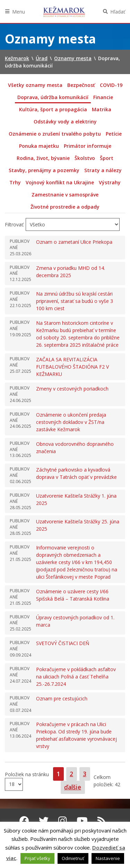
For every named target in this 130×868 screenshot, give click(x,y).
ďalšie (73, 787)
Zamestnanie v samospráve (65, 195)
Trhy (15, 182)
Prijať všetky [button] (37, 858)
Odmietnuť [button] (73, 858)
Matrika (102, 109)
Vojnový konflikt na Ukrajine (60, 182)
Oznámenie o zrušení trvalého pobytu (55, 134)
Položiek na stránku (27, 774)
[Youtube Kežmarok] (82, 821)
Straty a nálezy (103, 170)
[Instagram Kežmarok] (63, 821)
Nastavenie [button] (108, 858)
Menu (19, 12)
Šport (107, 158)
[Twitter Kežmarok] (44, 821)
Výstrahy (110, 182)
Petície (114, 134)
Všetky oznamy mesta (35, 85)
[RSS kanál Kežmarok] (102, 821)
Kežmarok (64, 11)
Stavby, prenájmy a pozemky (44, 170)
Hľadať (118, 12)
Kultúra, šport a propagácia (53, 109)
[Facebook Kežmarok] (24, 821)
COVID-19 (111, 85)
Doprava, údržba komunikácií (53, 97)
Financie (103, 97)
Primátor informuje (88, 146)
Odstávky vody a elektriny (65, 122)
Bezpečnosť (81, 85)
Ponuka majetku (39, 146)
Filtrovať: (15, 224)
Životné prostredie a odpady (65, 207)
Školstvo (85, 158)
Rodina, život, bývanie (43, 158)
